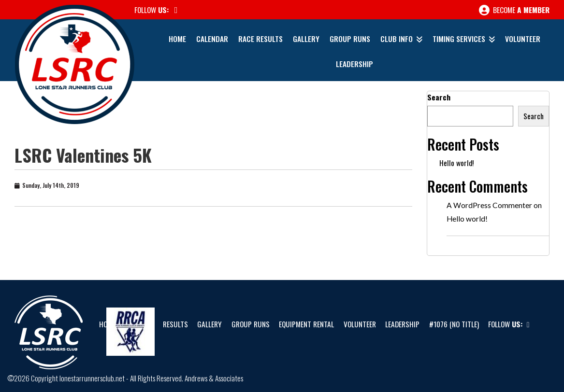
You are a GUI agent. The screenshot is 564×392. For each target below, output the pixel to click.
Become (514, 10)
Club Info (397, 39)
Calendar (212, 39)
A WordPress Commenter (489, 205)
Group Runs (350, 39)
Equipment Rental (306, 324)
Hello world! (456, 163)
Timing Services (459, 39)
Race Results (260, 39)
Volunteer (523, 39)
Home (177, 39)
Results (175, 324)
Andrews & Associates (214, 378)
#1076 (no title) (454, 324)
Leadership (354, 64)
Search (439, 97)
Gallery (306, 39)
